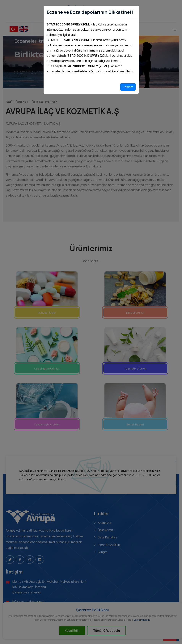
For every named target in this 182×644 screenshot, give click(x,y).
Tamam (128, 87)
